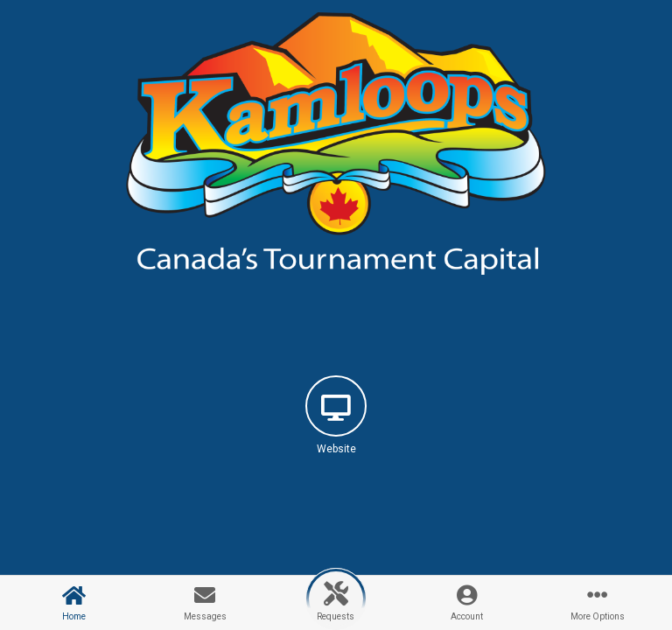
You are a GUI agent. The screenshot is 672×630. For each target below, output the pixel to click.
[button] (336, 430)
